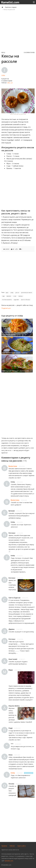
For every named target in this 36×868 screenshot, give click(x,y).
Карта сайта (22, 846)
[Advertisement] (18, 31)
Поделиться (6, 308)
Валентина (13, 466)
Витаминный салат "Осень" (15, 353)
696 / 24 (10, 83)
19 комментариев (29, 52)
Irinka (3, 75)
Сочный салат (9, 335)
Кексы (3, 52)
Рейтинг (12, 846)
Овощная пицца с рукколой (16, 371)
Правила (4, 846)
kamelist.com (9, 861)
